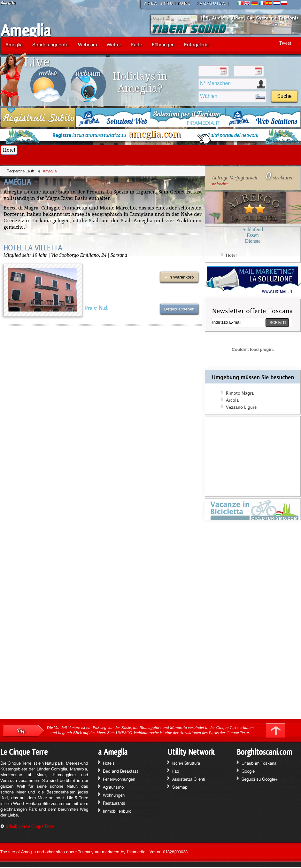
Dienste (253, 241)
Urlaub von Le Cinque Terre (30, 826)
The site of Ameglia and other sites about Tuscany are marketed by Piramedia (73, 852)
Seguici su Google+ (260, 779)
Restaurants (114, 803)
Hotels (109, 763)
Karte (136, 45)
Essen (253, 235)
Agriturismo (113, 787)
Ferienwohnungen (119, 779)
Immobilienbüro (117, 811)
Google (248, 771)
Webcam (88, 45)
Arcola (232, 400)
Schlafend (253, 229)
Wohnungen (114, 795)
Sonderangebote (50, 45)
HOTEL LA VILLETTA (33, 248)
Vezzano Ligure (241, 407)
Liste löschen (218, 184)
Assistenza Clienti (189, 779)
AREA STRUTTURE (167, 4)
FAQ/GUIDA (211, 4)
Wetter (114, 45)
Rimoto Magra (240, 393)
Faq (176, 771)
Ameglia (25, 31)
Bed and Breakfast (120, 771)
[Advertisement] (253, 622)
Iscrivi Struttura (186, 763)
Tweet (285, 43)
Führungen (163, 45)
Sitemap (180, 787)
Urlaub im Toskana (259, 763)
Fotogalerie (196, 45)
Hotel (9, 150)
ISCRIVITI (277, 323)
